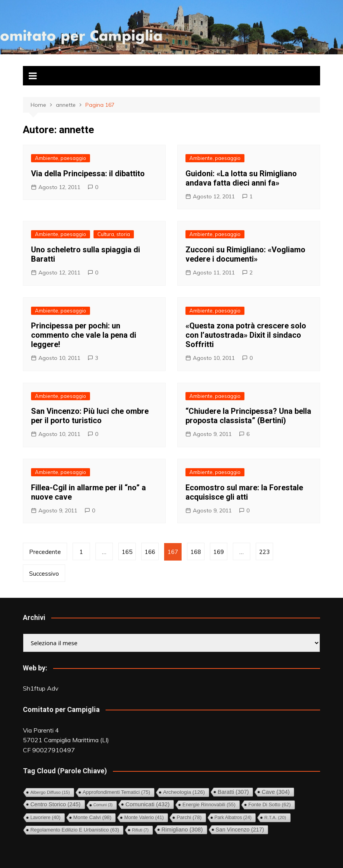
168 (196, 552)
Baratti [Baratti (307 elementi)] (233, 792)
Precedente (45, 552)
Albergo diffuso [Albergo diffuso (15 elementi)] (50, 792)
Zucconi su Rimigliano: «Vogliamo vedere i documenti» (245, 254)
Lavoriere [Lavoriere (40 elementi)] (45, 818)
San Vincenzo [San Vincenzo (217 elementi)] (240, 830)
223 (264, 552)
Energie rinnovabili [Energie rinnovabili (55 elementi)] (209, 805)
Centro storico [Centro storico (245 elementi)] (55, 804)
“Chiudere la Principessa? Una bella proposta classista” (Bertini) (248, 416)
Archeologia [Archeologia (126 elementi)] (184, 792)
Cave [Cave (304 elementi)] (275, 792)
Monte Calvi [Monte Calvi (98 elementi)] (92, 817)
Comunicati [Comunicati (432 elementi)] (147, 804)
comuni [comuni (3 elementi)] (103, 805)
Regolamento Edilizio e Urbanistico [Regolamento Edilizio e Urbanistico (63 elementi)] (75, 830)
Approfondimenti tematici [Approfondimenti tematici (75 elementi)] (116, 792)
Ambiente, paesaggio (61, 158)
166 (150, 552)
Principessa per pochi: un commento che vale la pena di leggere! (84, 335)
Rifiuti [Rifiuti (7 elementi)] (140, 830)
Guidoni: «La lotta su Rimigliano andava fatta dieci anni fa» (241, 178)
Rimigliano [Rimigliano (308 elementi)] (182, 830)
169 (219, 552)
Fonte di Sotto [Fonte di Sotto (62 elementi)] (269, 805)
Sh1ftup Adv (41, 688)
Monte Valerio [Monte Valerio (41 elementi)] (144, 818)
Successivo (44, 574)
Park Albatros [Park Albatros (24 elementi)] (233, 818)
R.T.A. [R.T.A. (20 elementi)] (275, 817)
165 (127, 552)
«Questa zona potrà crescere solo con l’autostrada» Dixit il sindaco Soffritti (246, 335)
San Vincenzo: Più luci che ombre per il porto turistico (90, 416)
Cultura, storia (114, 234)
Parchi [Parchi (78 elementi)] (189, 817)
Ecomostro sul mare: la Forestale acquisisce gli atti (244, 492)
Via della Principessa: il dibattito (88, 174)
